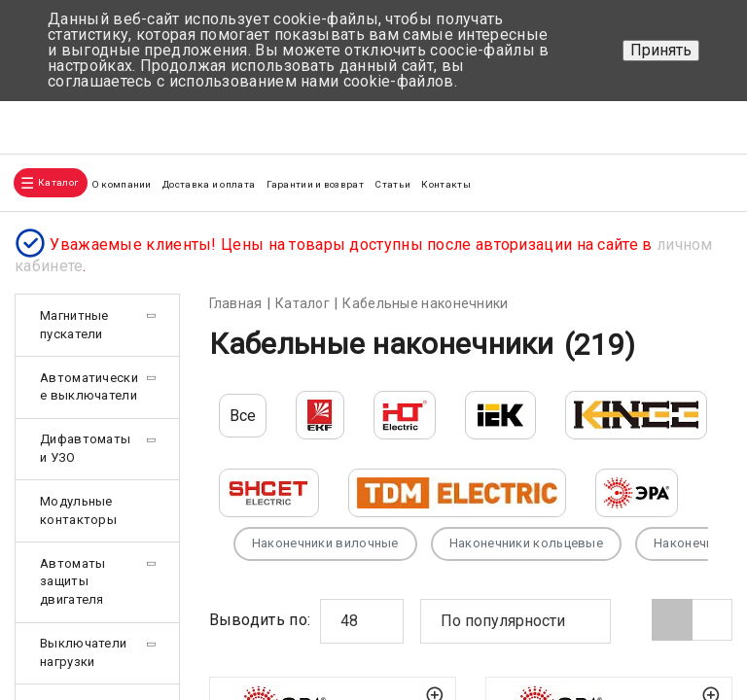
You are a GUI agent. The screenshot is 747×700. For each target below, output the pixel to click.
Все (243, 416)
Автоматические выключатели (89, 387)
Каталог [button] (58, 182)
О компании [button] (122, 184)
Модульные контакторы (78, 510)
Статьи (392, 184)
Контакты (445, 184)
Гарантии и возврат (315, 184)
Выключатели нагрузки (83, 652)
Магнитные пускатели (74, 325)
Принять (661, 50)
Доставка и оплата (209, 184)
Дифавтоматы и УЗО (85, 448)
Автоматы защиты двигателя (72, 582)
